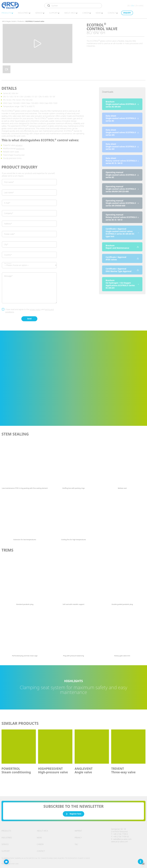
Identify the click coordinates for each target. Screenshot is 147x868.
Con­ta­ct (113, 14)
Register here (73, 813)
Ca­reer (87, 14)
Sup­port (54, 14)
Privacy (78, 837)
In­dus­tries (24, 14)
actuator (19, 144)
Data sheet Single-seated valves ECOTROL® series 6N (122, 131)
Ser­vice (40, 14)
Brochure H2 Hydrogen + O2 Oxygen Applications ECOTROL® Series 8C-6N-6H (122, 283)
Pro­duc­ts (7, 14)
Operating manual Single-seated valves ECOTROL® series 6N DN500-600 (122, 202)
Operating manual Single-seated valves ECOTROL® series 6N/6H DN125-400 (122, 188)
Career (40, 843)
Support (6, 850)
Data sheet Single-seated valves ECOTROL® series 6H (122, 146)
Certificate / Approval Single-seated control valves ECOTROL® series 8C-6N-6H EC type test (122, 232)
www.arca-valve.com (120, 841)
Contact (41, 850)
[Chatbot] (6, 862)
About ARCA (71, 14)
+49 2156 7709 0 (120, 833)
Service (5, 843)
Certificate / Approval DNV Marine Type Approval (122, 269)
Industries (7, 837)
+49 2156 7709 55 (121, 836)
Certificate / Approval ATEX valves (122, 257)
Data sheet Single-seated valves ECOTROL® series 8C (122, 117)
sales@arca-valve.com (122, 838)
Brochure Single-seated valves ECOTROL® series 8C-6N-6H (122, 103)
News (99, 14)
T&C (76, 843)
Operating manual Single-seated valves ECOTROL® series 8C (122, 174)
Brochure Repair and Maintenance (122, 246)
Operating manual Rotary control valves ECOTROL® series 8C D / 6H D (122, 216)
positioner (20, 147)
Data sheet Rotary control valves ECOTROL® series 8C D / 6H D (122, 160)
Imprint (78, 830)
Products (6, 830)
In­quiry (127, 14)
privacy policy (35, 308)
